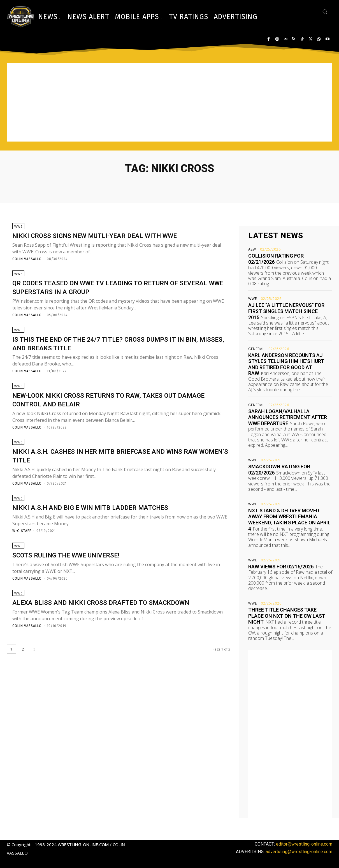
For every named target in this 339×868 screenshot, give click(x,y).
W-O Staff (22, 547)
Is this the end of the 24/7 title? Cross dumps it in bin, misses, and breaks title (117, 351)
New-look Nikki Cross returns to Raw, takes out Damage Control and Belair (113, 410)
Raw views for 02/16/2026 (281, 567)
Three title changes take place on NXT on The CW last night (287, 616)
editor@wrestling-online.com (304, 844)
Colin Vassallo (27, 261)
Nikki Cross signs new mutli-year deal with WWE (113, 238)
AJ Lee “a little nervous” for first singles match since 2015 (286, 311)
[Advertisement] (169, 102)
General (256, 349)
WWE (18, 229)
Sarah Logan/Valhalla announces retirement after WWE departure (288, 417)
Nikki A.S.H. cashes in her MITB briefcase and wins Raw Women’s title (116, 469)
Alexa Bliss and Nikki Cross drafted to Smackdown (120, 623)
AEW (252, 249)
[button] (325, 11)
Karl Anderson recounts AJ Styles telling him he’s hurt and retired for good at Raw (286, 364)
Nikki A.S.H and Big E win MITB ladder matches (107, 523)
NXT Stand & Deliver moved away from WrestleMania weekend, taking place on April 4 (289, 520)
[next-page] (34, 670)
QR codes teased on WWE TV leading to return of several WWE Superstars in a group (114, 292)
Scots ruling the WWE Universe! (79, 573)
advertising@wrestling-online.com (299, 852)
